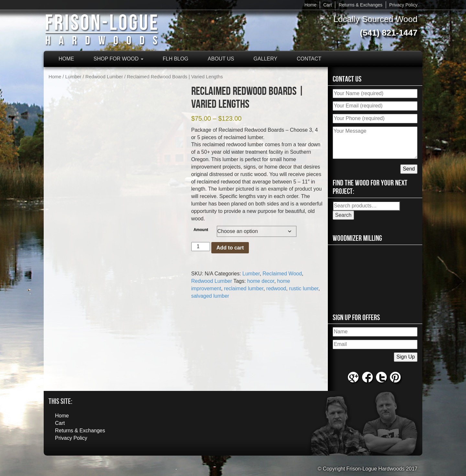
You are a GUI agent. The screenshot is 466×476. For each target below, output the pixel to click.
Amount (201, 230)
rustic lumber (304, 288)
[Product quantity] (201, 247)
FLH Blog (176, 59)
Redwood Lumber (104, 77)
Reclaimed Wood (282, 274)
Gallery (265, 59)
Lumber (73, 77)
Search (344, 215)
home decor (261, 281)
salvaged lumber (210, 296)
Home (311, 5)
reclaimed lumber (244, 288)
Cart (327, 5)
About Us (221, 59)
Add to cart (230, 248)
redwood (276, 288)
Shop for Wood (118, 59)
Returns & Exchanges (360, 5)
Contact (309, 59)
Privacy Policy (403, 5)
